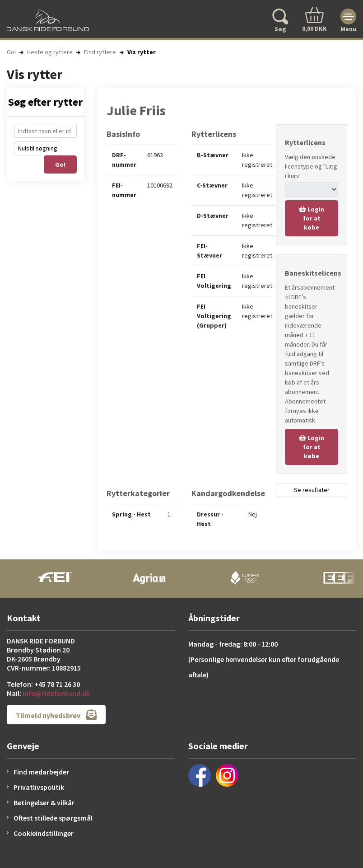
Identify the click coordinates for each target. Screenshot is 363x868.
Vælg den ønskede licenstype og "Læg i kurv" (311, 166)
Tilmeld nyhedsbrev (56, 715)
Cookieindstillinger (44, 833)
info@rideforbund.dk (56, 693)
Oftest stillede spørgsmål (53, 818)
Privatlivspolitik (39, 787)
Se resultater (312, 490)
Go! (11, 52)
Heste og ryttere (50, 52)
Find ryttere (100, 52)
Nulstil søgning (38, 148)
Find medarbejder (41, 772)
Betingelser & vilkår (44, 802)
